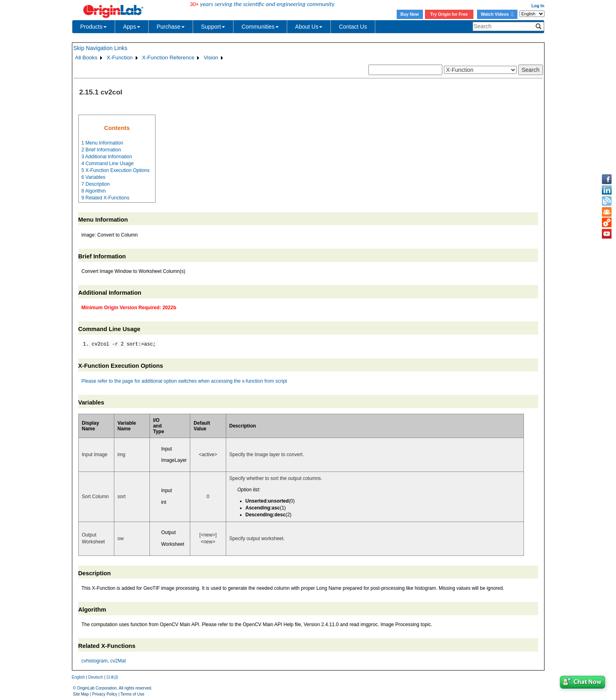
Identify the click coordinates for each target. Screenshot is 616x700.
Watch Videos (497, 14)
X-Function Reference (168, 58)
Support (213, 27)
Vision (211, 58)
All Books (86, 58)
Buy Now (410, 14)
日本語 (112, 677)
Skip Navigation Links (101, 48)
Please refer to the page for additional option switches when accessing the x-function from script (184, 381)
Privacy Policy (105, 694)
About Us (309, 27)
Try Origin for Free (449, 14)
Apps (132, 27)
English (79, 677)
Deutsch (96, 677)
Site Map (81, 694)
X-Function (120, 58)
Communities (260, 27)
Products (94, 27)
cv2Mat (118, 661)
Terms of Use (132, 694)
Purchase (171, 27)
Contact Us (353, 27)
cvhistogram (95, 661)
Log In (538, 6)
